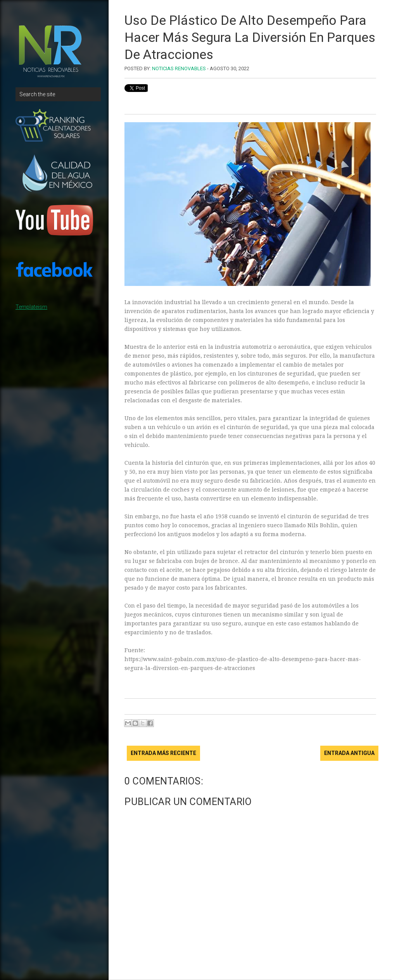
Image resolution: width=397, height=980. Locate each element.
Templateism (31, 307)
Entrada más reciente (163, 753)
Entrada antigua (349, 753)
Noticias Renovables (179, 68)
